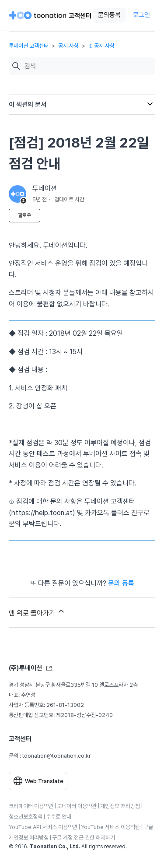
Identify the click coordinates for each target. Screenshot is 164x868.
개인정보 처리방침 (120, 806)
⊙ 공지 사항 (101, 46)
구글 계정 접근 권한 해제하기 (84, 838)
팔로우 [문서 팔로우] (24, 215)
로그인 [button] (141, 15)
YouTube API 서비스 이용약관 (43, 827)
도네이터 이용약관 (77, 806)
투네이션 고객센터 (29, 46)
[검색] (88, 66)
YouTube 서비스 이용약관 (110, 827)
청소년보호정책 (26, 817)
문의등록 (109, 15)
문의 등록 (121, 583)
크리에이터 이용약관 (31, 806)
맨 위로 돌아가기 (37, 612)
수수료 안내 (59, 817)
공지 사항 (68, 46)
